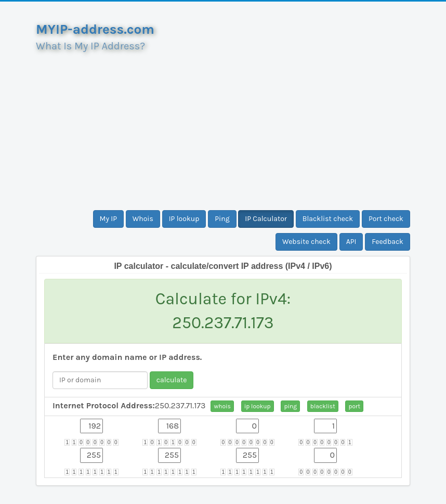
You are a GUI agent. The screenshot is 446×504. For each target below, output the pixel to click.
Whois (143, 219)
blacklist (323, 406)
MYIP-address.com (95, 29)
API (351, 242)
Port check (386, 219)
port (354, 406)
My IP (108, 219)
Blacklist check (328, 219)
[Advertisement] (223, 127)
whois (222, 406)
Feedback (388, 242)
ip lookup (258, 406)
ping (290, 406)
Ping (222, 219)
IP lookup (184, 219)
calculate (172, 380)
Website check (306, 242)
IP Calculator (266, 219)
